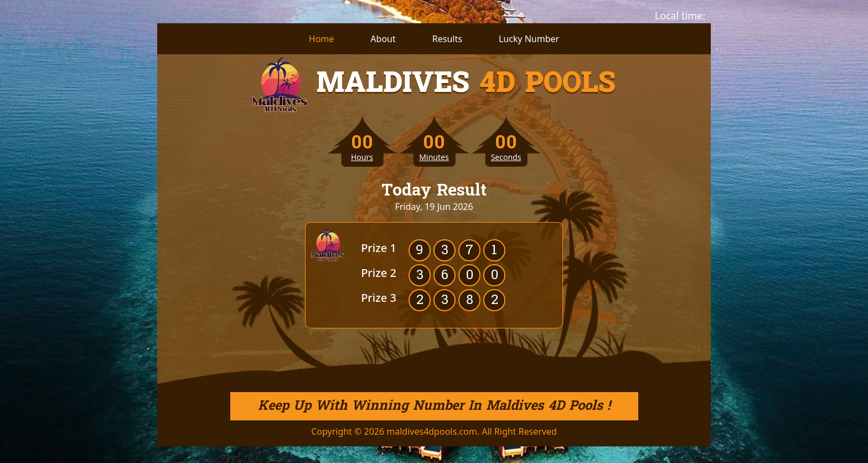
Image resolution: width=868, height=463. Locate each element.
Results (447, 39)
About (383, 39)
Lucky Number (529, 39)
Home (322, 39)
